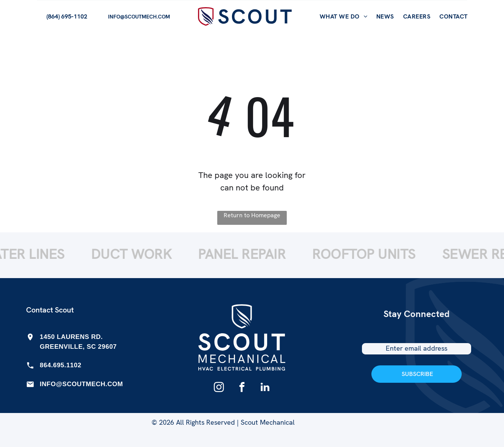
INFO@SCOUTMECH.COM (81, 384)
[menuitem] (343, 16)
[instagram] (219, 388)
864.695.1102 (60, 365)
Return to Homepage (252, 215)
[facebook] (242, 388)
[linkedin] (265, 388)
